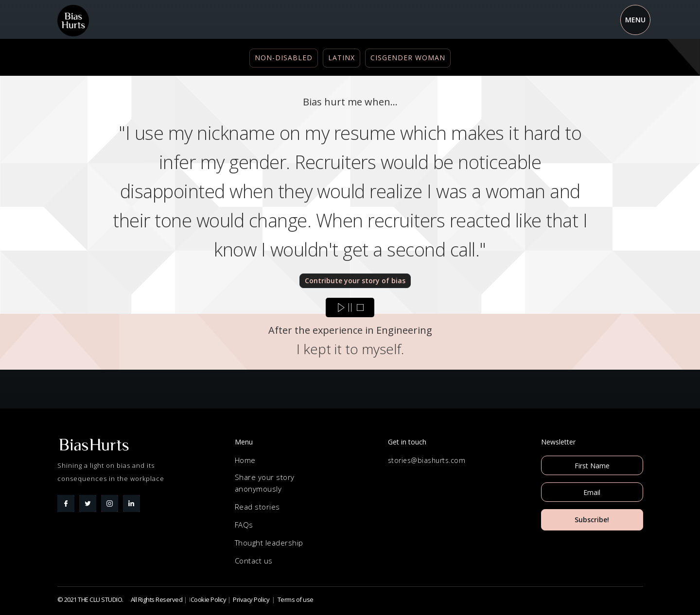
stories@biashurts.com (427, 460)
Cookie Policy (209, 599)
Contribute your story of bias (355, 281)
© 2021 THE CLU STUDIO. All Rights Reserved (120, 599)
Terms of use (296, 599)
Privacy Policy (251, 599)
